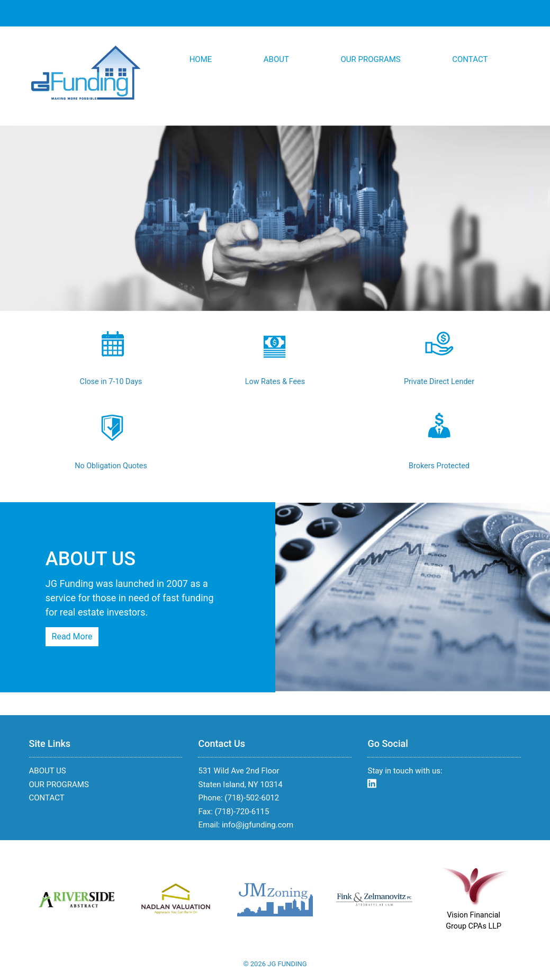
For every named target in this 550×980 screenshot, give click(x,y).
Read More (72, 636)
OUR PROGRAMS (370, 59)
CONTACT (470, 59)
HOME (201, 59)
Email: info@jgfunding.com (246, 825)
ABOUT (276, 59)
